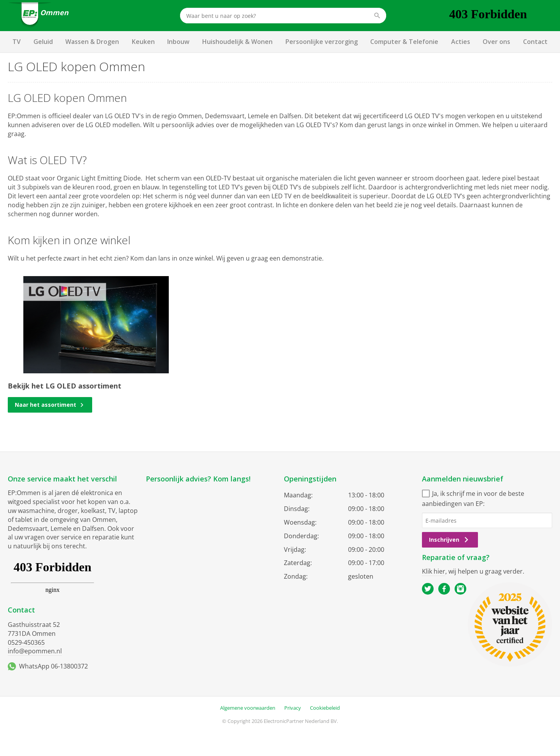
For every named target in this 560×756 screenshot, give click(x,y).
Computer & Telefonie (404, 42)
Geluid (43, 42)
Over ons (496, 42)
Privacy (293, 708)
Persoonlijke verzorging (322, 42)
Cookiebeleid (325, 708)
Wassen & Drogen (92, 42)
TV (17, 42)
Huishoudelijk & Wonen (237, 42)
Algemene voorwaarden (248, 708)
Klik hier (434, 571)
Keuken (143, 42)
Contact (535, 42)
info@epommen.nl (35, 651)
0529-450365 (26, 642)
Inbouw (178, 42)
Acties (461, 42)
